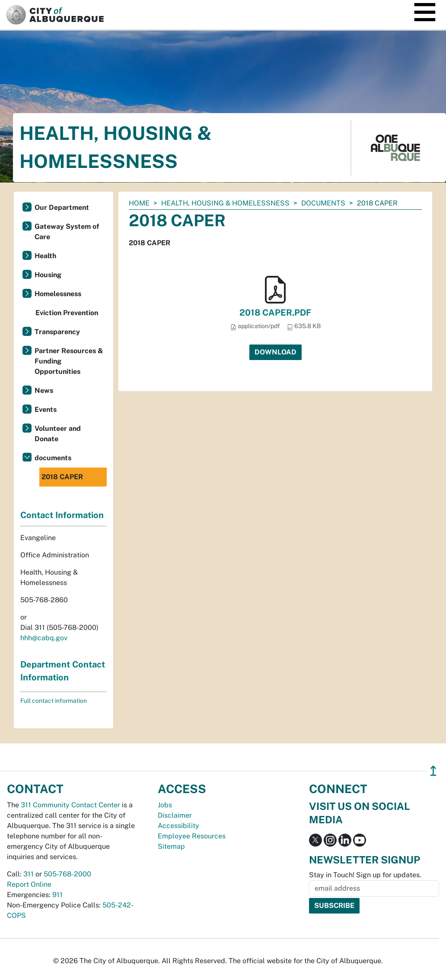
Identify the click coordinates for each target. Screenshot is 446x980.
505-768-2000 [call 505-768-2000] (67, 874)
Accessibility (178, 826)
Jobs (165, 805)
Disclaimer (175, 815)
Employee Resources (192, 836)
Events (46, 409)
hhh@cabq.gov (44, 638)
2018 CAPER (62, 477)
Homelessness (58, 294)
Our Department (62, 207)
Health (45, 256)
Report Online (29, 884)
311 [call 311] (29, 874)
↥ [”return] (433, 771)
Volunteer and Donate (58, 434)
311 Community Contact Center (70, 805)
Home (139, 203)
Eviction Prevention (67, 313)
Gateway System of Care (67, 232)
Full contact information (54, 701)
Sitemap (171, 846)
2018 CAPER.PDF (275, 313)
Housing (48, 275)
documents (323, 203)
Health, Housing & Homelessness (225, 203)
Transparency (57, 332)
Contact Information (62, 515)
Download (276, 352)
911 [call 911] (57, 895)
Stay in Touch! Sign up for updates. (365, 875)
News (44, 390)
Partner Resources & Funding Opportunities (69, 361)
